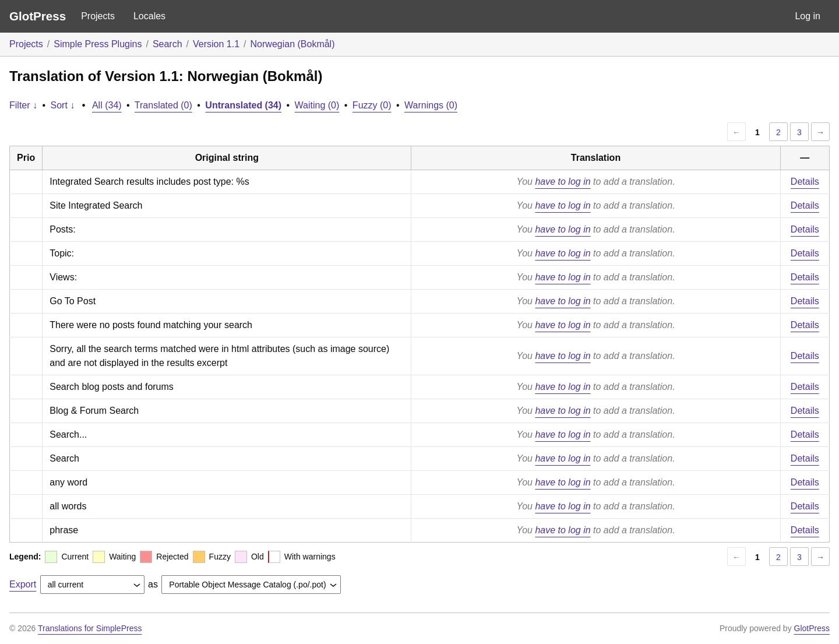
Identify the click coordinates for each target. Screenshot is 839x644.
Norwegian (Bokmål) (293, 44)
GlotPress (38, 16)
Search (168, 44)
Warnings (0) (431, 105)
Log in (808, 16)
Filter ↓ (23, 105)
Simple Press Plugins (98, 44)
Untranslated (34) (243, 105)
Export (23, 584)
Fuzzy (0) (372, 105)
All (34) (107, 105)
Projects (98, 16)
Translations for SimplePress (90, 628)
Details (805, 182)
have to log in (563, 182)
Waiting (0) (317, 105)
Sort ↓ (63, 105)
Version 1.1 (216, 44)
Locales (149, 16)
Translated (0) (163, 105)
